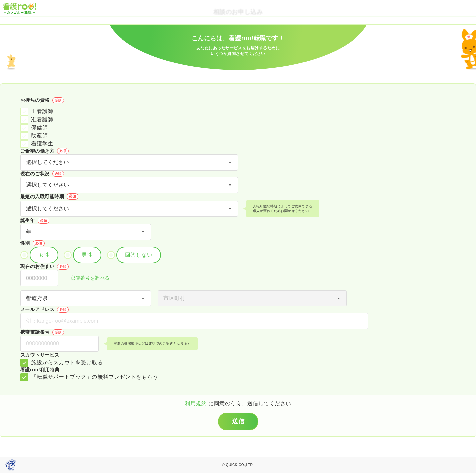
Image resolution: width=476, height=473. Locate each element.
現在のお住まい (45, 267)
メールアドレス (45, 310)
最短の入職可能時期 (49, 196)
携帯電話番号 (42, 332)
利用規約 (196, 404)
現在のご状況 (42, 174)
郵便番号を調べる (86, 278)
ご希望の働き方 (45, 151)
